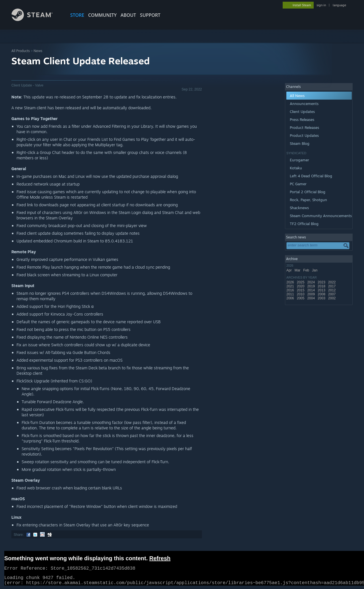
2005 (301, 298)
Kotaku (296, 168)
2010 (301, 294)
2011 (291, 294)
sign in (321, 5)
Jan (315, 270)
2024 (311, 282)
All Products (21, 51)
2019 (311, 286)
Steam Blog (300, 143)
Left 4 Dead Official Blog (311, 176)
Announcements (304, 104)
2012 (332, 290)
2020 (301, 286)
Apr (289, 270)
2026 (291, 282)
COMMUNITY (102, 15)
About (128, 15)
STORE (77, 15)
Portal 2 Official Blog (308, 192)
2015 (301, 290)
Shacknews (299, 208)
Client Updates (302, 112)
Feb (307, 270)
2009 (311, 294)
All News (297, 96)
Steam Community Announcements (321, 216)
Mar (298, 270)
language (339, 5)
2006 (291, 298)
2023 (322, 282)
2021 (291, 286)
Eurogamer (299, 160)
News (38, 51)
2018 (322, 286)
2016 (291, 290)
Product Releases (304, 127)
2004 (311, 298)
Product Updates (304, 135)
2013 (322, 290)
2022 (332, 282)
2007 (332, 294)
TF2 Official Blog (304, 224)
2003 (322, 298)
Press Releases (302, 120)
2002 (332, 298)
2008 (322, 294)
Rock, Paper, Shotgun (308, 200)
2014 (311, 290)
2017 (332, 286)
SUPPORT (150, 15)
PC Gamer (298, 184)
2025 (301, 282)
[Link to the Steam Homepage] (36, 19)
